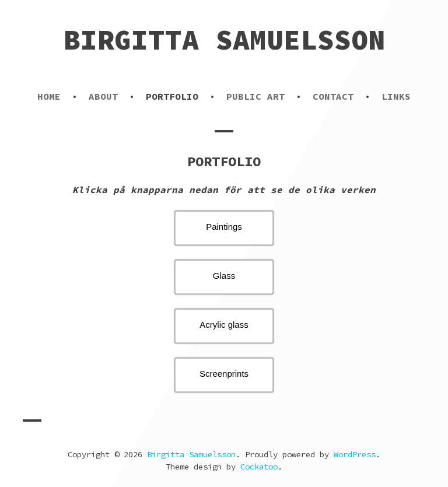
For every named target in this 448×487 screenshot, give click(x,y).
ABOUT (103, 96)
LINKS (396, 96)
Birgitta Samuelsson (224, 40)
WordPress (355, 454)
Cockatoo (259, 467)
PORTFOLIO (172, 96)
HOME (49, 96)
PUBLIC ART (256, 96)
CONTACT (333, 96)
